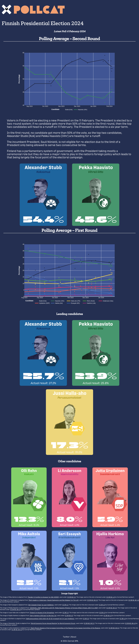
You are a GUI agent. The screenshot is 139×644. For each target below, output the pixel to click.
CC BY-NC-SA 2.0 (92, 600)
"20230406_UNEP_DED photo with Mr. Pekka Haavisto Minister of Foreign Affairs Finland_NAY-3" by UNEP (64, 608)
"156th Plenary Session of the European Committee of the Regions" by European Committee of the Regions (65, 628)
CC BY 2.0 (66, 613)
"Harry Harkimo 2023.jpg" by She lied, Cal (43, 616)
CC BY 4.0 (65, 605)
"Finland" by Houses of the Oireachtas (42, 613)
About (74, 637)
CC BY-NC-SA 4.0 (15, 610)
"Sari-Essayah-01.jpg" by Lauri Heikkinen (41, 605)
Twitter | (67, 637)
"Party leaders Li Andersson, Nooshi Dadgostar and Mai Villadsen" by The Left (54, 600)
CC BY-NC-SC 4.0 (134, 600)
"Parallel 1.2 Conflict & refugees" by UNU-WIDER (43, 597)
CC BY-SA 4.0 (69, 616)
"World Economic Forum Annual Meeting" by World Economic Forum (53, 623)
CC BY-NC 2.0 (71, 597)
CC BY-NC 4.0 (111, 597)
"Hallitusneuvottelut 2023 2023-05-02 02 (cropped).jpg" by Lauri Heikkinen (50, 619)
